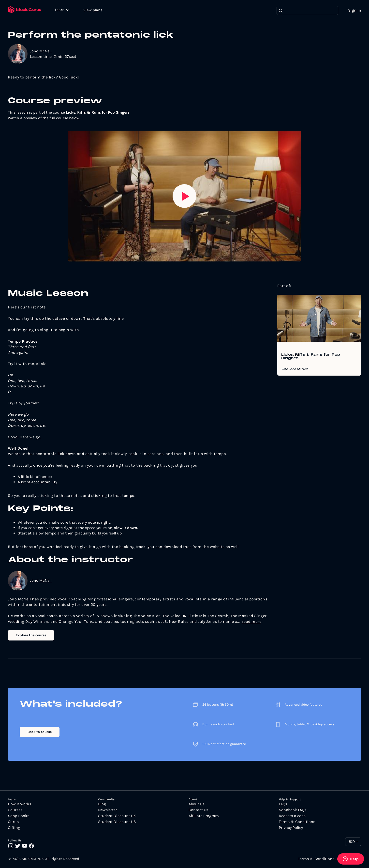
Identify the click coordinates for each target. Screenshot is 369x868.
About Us (197, 804)
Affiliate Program (204, 816)
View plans (95, 10)
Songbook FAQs (293, 810)
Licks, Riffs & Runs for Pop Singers (311, 357)
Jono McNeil (41, 51)
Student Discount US (117, 822)
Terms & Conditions (297, 822)
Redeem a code (292, 816)
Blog (102, 804)
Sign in (355, 10)
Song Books (19, 816)
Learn (62, 10)
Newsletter (108, 810)
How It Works (20, 804)
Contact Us (198, 810)
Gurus (13, 822)
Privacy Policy (291, 828)
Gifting (14, 828)
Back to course (40, 732)
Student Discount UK (117, 816)
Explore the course (31, 636)
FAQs (283, 804)
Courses (15, 810)
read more (252, 622)
